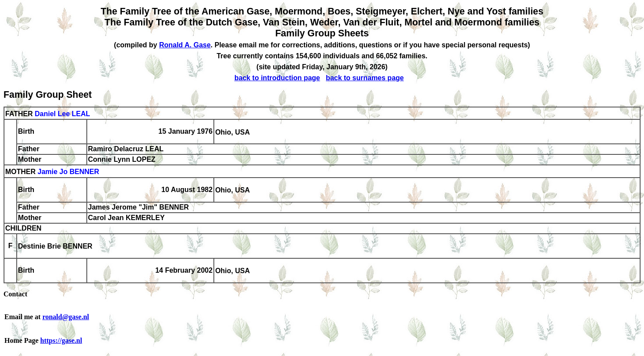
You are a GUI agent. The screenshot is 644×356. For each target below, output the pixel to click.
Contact (15, 294)
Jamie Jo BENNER (69, 172)
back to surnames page (365, 78)
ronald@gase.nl (66, 317)
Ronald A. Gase (185, 45)
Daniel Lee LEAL (62, 114)
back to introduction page (277, 78)
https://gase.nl (61, 340)
